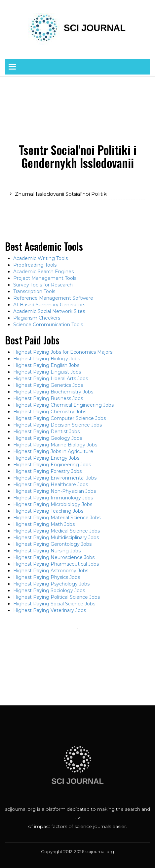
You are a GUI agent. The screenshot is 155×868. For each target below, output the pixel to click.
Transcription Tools (34, 291)
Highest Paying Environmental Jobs (55, 478)
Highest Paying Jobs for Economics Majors (63, 352)
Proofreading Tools (35, 265)
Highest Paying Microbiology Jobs (53, 504)
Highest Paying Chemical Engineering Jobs (63, 405)
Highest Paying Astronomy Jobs (51, 571)
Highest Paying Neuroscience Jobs (54, 557)
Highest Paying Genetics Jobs (48, 385)
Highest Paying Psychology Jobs (51, 584)
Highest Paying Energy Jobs (46, 458)
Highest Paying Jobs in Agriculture (53, 451)
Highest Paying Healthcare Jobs (51, 485)
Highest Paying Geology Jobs (48, 438)
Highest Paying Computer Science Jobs (59, 418)
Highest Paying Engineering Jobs (52, 465)
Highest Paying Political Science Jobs (57, 597)
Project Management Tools (45, 278)
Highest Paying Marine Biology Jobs (55, 445)
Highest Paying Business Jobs (48, 398)
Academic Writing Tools (40, 258)
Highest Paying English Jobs (46, 365)
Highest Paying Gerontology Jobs (52, 544)
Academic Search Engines (43, 272)
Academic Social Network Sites (49, 311)
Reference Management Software (53, 298)
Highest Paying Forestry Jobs (47, 471)
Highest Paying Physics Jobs (47, 577)
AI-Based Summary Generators (49, 305)
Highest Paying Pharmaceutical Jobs (56, 564)
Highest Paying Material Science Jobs (57, 518)
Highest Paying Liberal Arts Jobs (51, 379)
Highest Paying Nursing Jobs (47, 551)
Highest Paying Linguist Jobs (47, 372)
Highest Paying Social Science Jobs (54, 604)
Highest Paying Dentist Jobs (46, 432)
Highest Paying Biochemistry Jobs (53, 392)
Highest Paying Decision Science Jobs (58, 425)
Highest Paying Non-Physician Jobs (55, 491)
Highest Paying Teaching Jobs (48, 511)
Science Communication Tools (48, 325)
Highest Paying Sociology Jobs (49, 590)
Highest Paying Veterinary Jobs (50, 610)
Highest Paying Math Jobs (44, 524)
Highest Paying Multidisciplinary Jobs (56, 537)
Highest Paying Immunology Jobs (53, 498)
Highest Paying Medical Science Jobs (57, 531)
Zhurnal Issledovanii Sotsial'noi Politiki (61, 194)
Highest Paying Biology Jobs (47, 359)
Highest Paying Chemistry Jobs (50, 412)
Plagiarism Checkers (37, 318)
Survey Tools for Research (43, 285)
